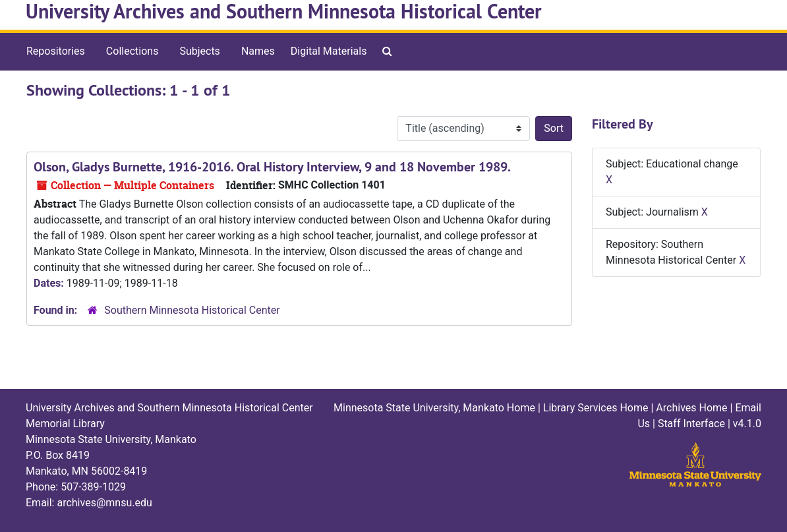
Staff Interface (691, 424)
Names (258, 51)
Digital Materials (329, 51)
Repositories (56, 51)
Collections (132, 51)
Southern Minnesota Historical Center (192, 310)
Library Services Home (596, 408)
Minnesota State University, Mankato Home (434, 408)
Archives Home (691, 408)
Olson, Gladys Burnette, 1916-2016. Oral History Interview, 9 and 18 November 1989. (272, 167)
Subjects (199, 51)
